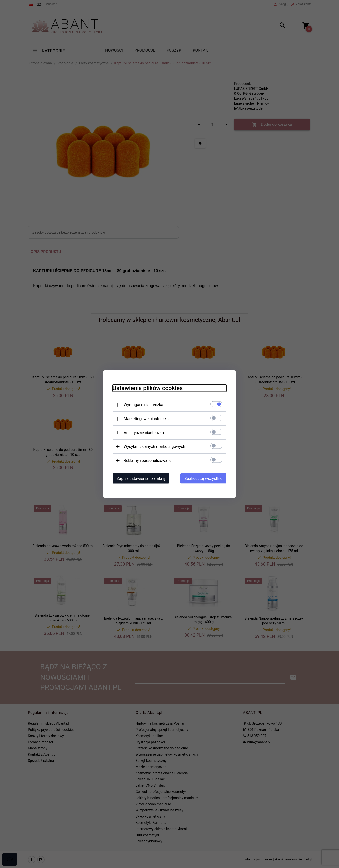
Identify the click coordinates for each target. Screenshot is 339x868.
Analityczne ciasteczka (144, 433)
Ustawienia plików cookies (148, 388)
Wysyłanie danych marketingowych (154, 447)
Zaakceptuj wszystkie (203, 479)
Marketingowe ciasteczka (146, 419)
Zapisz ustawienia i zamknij (141, 479)
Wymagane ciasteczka (143, 405)
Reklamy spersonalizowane (148, 460)
